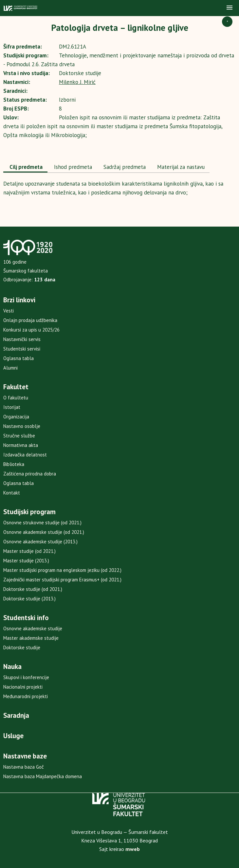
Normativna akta (21, 445)
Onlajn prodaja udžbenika (30, 320)
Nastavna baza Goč (24, 767)
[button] (230, 8)
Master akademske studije (31, 638)
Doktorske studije (22, 647)
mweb (133, 849)
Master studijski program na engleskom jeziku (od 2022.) (62, 570)
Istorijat (12, 407)
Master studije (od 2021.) (29, 551)
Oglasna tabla (18, 358)
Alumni (10, 368)
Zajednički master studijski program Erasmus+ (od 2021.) (62, 580)
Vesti (9, 311)
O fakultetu (16, 398)
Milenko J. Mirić (77, 82)
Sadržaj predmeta (124, 167)
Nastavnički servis (22, 339)
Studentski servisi (22, 349)
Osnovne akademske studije (33, 628)
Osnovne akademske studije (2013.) (40, 542)
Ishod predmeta (72, 167)
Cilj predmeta (25, 167)
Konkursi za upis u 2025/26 (31, 330)
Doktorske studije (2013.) (29, 599)
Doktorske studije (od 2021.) (33, 589)
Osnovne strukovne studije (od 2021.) (42, 523)
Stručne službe (19, 436)
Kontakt (12, 493)
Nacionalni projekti (23, 687)
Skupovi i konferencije (26, 677)
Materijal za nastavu (180, 167)
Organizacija (16, 417)
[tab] (25, 168)
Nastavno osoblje (22, 426)
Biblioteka (14, 464)
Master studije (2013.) (26, 561)
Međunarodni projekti (26, 696)
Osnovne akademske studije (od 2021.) (44, 532)
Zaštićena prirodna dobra (30, 474)
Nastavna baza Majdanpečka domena (43, 776)
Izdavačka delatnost (25, 455)
